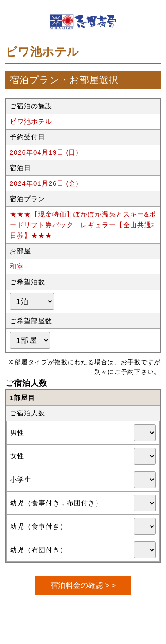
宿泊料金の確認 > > (83, 585)
